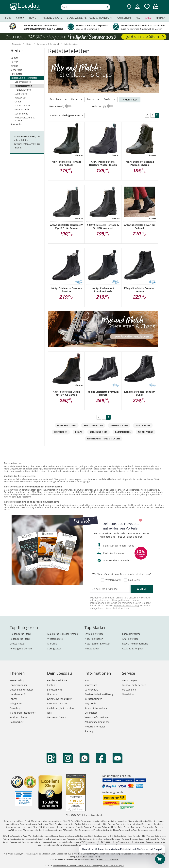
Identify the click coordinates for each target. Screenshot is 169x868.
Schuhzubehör (23, 105)
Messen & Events (56, 717)
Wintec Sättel (92, 649)
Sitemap (89, 731)
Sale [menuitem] (148, 18)
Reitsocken (20, 98)
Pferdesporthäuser (57, 680)
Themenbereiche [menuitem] (51, 18)
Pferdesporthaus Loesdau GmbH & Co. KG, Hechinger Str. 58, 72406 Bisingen (88, 866)
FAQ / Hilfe (90, 703)
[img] (155, 8)
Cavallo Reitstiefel (94, 634)
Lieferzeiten (91, 713)
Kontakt (51, 685)
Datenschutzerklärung (127, 605)
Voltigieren (16, 703)
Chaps (18, 102)
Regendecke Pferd (20, 639)
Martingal (53, 644)
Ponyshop (15, 708)
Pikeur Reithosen (94, 639)
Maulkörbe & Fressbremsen (63, 634)
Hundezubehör (18, 694)
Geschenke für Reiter (21, 690)
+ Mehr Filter (130, 100)
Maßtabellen (129, 690)
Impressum (91, 685)
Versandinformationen (97, 717)
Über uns (52, 694)
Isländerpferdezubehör (23, 713)
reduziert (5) (99, 106)
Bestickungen (129, 680)
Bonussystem (54, 690)
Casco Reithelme (131, 634)
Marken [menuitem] (161, 18)
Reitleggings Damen (21, 649)
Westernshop (17, 680)
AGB (87, 680)
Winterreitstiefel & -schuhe (25, 119)
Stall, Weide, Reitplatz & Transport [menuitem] (90, 18)
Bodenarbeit (17, 722)
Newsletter (128, 694)
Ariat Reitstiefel (131, 639)
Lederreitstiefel (23, 82)
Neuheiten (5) (57, 106)
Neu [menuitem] (138, 18)
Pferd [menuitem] (7, 18)
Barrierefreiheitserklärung (99, 694)
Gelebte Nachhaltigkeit (60, 699)
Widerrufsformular (95, 727)
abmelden (123, 608)
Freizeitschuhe (23, 90)
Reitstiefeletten (23, 86)
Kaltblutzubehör (19, 717)
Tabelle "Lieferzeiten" (109, 860)
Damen (15, 58)
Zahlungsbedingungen (97, 722)
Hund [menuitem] (33, 18)
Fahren (14, 699)
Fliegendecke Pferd (20, 634)
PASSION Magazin (57, 703)
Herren (14, 62)
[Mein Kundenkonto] (137, 9)
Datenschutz (91, 690)
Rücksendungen (93, 699)
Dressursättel (17, 644)
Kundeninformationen (97, 708)
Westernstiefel (55, 639)
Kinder (14, 66)
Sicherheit (16, 70)
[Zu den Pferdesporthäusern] (129, 7)
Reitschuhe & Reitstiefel (24, 78)
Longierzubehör (18, 685)
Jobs (49, 713)
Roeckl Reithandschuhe (135, 644)
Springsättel (54, 649)
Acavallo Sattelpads (133, 649)
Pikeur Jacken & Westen (97, 644)
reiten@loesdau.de (94, 815)
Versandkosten (43, 854)
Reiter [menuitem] (20, 18)
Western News (113, 580)
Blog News (134, 580)
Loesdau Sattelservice (134, 685)
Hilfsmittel (16, 74)
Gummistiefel (22, 109)
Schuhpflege (21, 114)
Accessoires (17, 124)
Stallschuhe (21, 94)
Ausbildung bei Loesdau (60, 708)
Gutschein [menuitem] (124, 18)
